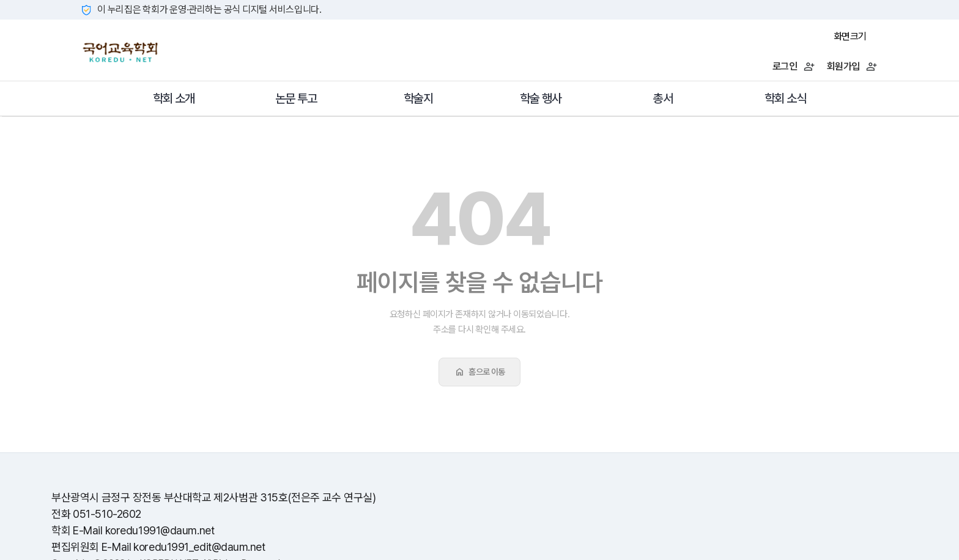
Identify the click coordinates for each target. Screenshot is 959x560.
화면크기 (850, 36)
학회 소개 (174, 98)
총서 (663, 98)
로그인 (794, 66)
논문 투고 (296, 98)
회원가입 (852, 66)
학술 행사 (541, 98)
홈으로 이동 (480, 372)
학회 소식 (785, 98)
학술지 (418, 98)
